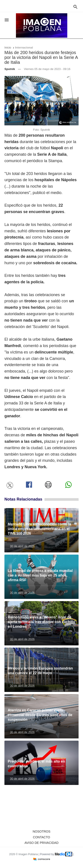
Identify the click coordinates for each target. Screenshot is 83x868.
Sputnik (10, 69)
